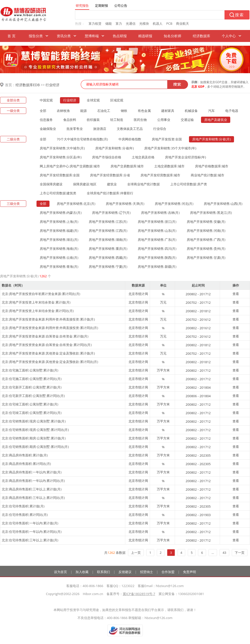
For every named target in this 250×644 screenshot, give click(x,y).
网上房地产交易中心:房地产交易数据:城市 (70, 166)
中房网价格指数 (130, 139)
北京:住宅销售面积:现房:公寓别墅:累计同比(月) (35, 430)
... (213, 553)
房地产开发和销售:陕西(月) (157, 258)
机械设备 (191, 111)
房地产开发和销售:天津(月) (125, 204)
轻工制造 (117, 120)
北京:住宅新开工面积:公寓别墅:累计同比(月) (33, 396)
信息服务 (46, 120)
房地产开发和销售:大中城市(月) (62, 148)
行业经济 (52, 85)
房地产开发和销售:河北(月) (174, 204)
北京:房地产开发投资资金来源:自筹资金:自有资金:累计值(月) (45, 336)
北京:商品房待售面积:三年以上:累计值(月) (32, 489)
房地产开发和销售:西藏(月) (108, 258)
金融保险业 (48, 129)
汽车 (211, 111)
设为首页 (60, 572)
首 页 (11, 36)
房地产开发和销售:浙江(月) (157, 222)
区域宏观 (117, 100)
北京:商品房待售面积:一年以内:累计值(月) (32, 472)
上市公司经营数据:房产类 (188, 184)
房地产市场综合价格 (107, 157)
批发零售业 (75, 129)
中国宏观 (46, 100)
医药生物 (140, 120)
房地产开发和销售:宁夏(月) (108, 267)
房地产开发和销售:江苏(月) (108, 222)
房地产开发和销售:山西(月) (223, 204)
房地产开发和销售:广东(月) (157, 240)
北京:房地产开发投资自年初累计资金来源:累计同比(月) (41, 294)
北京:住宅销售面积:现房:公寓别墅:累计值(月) (34, 421)
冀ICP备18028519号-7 (139, 594)
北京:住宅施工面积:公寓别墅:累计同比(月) (32, 379)
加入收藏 (82, 572)
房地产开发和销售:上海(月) (59, 222)
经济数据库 (201, 36)
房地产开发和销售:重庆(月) (108, 249)
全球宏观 (93, 100)
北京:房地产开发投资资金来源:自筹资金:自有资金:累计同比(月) (47, 345)
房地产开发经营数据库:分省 (110, 175)
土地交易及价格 (143, 157)
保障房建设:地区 (85, 184)
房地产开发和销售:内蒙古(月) (61, 213)
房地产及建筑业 (216, 120)
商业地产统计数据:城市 (207, 175)
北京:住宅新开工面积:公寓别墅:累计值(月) (32, 387)
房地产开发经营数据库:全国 (60, 175)
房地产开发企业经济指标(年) (185, 157)
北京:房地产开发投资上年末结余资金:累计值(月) (36, 302)
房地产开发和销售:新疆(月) (157, 267)
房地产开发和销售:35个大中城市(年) (170, 148)
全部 (43, 111)
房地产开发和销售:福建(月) (59, 231)
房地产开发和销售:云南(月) (59, 258)
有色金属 (144, 111)
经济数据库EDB (28, 85)
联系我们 (103, 572)
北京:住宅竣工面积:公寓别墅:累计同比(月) (32, 413)
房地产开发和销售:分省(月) (211, 139)
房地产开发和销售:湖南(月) (108, 240)
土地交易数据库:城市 (169, 166)
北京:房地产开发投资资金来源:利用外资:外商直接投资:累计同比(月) (50, 328)
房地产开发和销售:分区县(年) (61, 157)
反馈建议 (125, 572)
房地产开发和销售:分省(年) (114, 148)
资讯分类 (64, 36)
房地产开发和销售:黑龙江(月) (211, 213)
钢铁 (124, 111)
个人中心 (229, 36)
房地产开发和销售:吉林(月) (160, 213)
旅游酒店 (100, 129)
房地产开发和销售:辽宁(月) (111, 213)
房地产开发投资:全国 (167, 139)
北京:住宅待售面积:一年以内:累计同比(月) (32, 532)
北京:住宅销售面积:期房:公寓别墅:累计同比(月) (35, 447)
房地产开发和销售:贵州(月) (206, 249)
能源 (83, 111)
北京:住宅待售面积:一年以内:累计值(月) (30, 523)
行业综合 (160, 129)
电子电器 (232, 111)
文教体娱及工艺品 (130, 129)
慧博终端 (92, 36)
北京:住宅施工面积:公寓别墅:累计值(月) (30, 370)
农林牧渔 (63, 111)
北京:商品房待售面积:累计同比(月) (26, 464)
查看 (236, 294)
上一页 (136, 553)
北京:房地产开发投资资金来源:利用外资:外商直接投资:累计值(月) (48, 319)
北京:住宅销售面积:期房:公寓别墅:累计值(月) (34, 438)
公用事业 (164, 120)
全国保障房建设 (51, 184)
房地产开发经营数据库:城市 (160, 175)
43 (224, 553)
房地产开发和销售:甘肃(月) (206, 258)
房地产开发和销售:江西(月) (108, 231)
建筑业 (112, 184)
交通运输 (187, 120)
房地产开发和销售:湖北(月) (59, 240)
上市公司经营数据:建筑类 (58, 193)
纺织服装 (93, 120)
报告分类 (36, 36)
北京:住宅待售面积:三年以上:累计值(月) (30, 540)
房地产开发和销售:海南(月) (59, 249)
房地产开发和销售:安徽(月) (206, 222)
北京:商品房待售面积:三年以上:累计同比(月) (33, 498)
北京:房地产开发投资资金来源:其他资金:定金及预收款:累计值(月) (48, 353)
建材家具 (168, 111)
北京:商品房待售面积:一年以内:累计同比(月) (33, 481)
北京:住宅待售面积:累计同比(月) (25, 515)
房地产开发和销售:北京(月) (76, 204)
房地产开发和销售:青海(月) (59, 267)
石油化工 (104, 111)
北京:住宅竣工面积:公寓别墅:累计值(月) (30, 404)
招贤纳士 (146, 572)
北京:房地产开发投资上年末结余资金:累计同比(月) (38, 311)
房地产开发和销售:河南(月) (206, 231)
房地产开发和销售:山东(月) (157, 231)
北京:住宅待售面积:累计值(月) (23, 506)
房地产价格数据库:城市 (212, 166)
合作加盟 (168, 572)
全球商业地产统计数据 (143, 184)
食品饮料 (70, 120)
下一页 (240, 553)
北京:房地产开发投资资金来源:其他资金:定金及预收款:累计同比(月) (50, 362)
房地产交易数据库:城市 (127, 166)
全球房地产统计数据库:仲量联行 (110, 193)
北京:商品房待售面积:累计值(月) (25, 455)
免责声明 (189, 572)
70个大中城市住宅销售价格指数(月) (82, 139)
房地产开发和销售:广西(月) (206, 240)
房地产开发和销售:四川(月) (157, 249)
